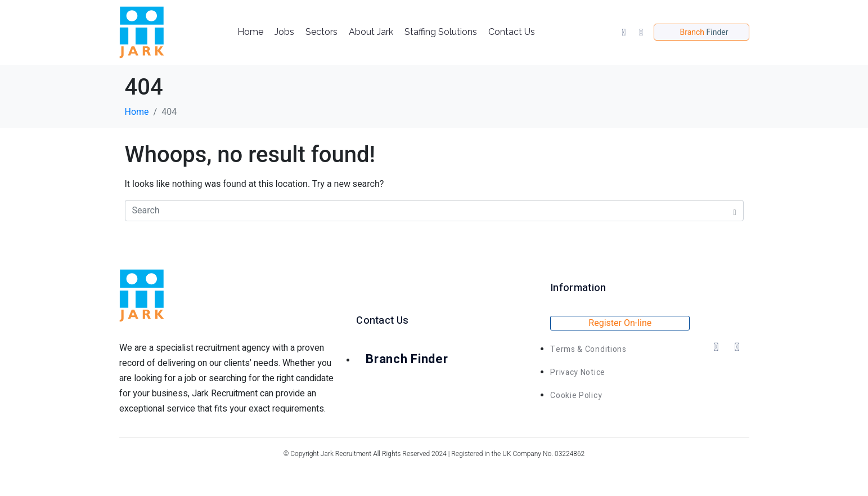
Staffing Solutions (441, 32)
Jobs (284, 32)
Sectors (321, 32)
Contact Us (512, 32)
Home (250, 32)
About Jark (371, 32)
